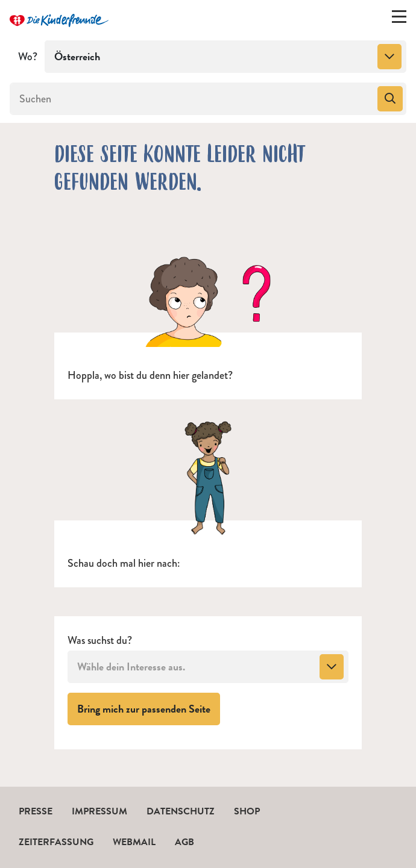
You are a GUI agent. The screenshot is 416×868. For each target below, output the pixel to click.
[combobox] (225, 57)
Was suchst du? (100, 641)
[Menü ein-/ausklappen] (399, 19)
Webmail (134, 842)
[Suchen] (192, 99)
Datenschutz (181, 811)
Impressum (99, 811)
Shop (247, 811)
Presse (36, 811)
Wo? (28, 57)
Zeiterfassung (56, 842)
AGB (184, 842)
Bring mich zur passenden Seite (149, 708)
